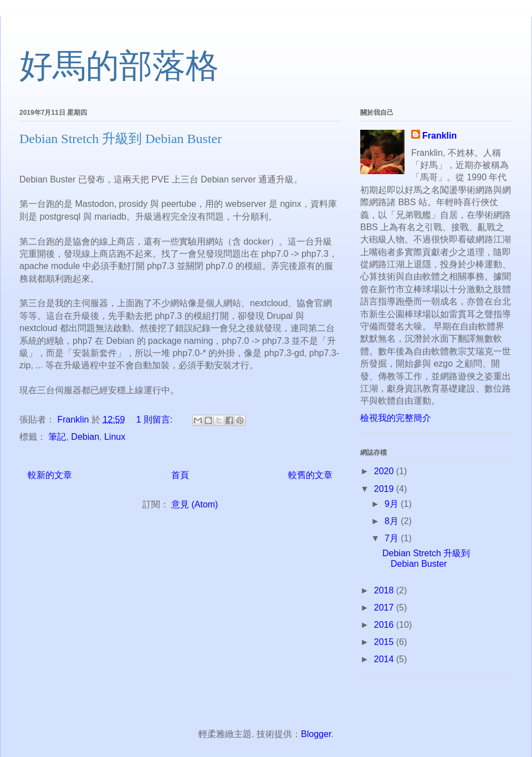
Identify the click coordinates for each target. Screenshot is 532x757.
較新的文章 (50, 475)
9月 (393, 504)
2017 (385, 608)
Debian (85, 437)
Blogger (316, 734)
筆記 (57, 437)
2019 (385, 489)
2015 (385, 642)
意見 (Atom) (195, 504)
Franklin (439, 136)
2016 (385, 625)
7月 (393, 538)
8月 (393, 521)
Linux (115, 437)
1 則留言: (156, 420)
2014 (385, 659)
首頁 (180, 475)
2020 (385, 471)
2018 (385, 590)
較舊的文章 (310, 475)
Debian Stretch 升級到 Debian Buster (121, 139)
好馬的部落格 (119, 66)
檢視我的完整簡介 (396, 418)
